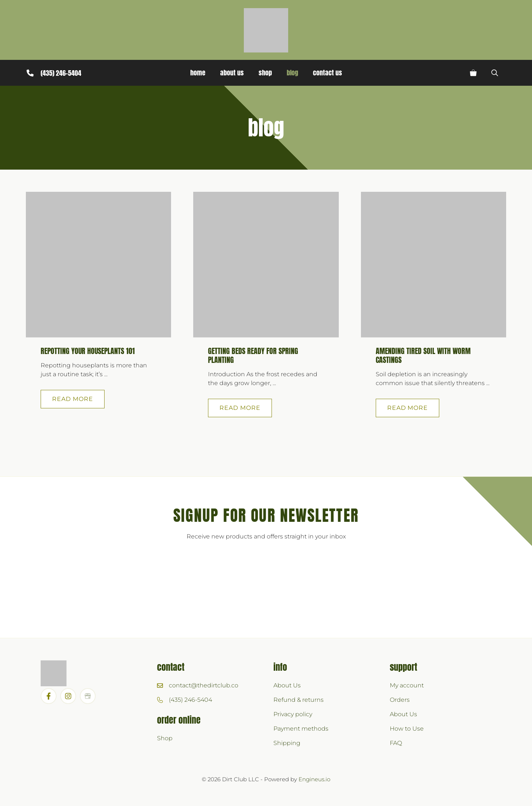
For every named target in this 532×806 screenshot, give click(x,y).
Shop (265, 73)
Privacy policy (293, 714)
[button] (495, 73)
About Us (232, 73)
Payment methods (301, 729)
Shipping (287, 743)
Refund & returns (299, 700)
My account (407, 685)
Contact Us (328, 73)
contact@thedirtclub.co (204, 685)
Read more (73, 399)
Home (198, 73)
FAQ (396, 743)
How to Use (407, 729)
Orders (400, 700)
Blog (292, 73)
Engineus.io (314, 779)
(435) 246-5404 (61, 73)
